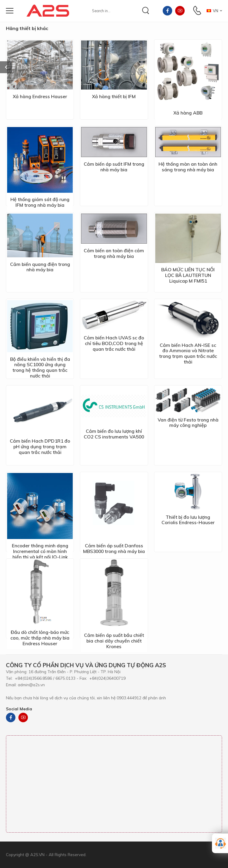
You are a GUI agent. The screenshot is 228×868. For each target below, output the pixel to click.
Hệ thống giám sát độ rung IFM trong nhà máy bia (40, 202)
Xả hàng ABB (188, 113)
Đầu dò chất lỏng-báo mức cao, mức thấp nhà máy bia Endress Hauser (40, 638)
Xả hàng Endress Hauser (40, 96)
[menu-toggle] (10, 11)
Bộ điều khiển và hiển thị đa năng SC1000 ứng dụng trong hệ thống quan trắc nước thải (40, 368)
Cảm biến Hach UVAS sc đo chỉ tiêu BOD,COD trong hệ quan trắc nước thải (114, 343)
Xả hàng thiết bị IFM (114, 96)
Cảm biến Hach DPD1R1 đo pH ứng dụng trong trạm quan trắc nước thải (40, 446)
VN (212, 11)
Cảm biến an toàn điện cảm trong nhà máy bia (114, 253)
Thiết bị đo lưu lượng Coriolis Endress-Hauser (188, 520)
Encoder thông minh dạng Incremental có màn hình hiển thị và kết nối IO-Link (40, 551)
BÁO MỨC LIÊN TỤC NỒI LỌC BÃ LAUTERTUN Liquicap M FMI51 (188, 275)
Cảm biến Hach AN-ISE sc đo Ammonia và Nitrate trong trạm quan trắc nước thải (188, 354)
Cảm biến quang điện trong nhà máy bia (40, 267)
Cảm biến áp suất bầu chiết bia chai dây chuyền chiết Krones (114, 641)
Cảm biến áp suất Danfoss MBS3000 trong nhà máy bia (114, 548)
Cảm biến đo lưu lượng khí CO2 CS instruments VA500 (114, 434)
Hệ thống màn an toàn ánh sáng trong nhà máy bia (188, 167)
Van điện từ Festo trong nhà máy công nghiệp (188, 423)
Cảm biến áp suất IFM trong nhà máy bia (114, 167)
